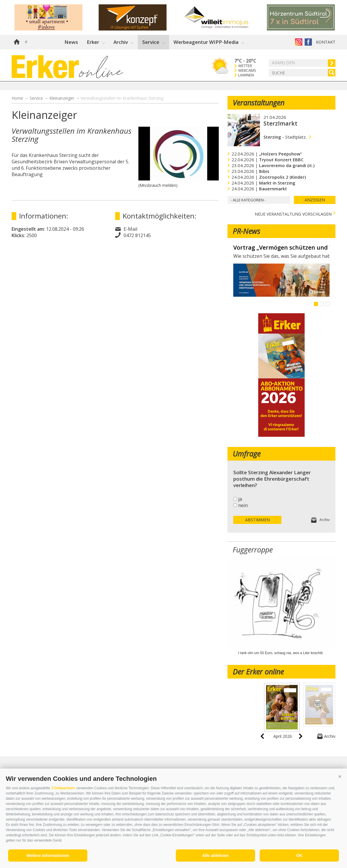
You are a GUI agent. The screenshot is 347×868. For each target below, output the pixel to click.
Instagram (299, 42)
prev (262, 736)
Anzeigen (315, 200)
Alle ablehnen (215, 856)
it (26, 42)
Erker (93, 42)
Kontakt (326, 42)
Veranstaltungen (259, 103)
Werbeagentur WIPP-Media (206, 42)
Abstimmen (257, 520)
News (71, 42)
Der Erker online (258, 672)
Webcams (247, 70)
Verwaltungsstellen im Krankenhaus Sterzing (122, 98)
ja (240, 499)
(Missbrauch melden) (158, 185)
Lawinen (246, 75)
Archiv (121, 42)
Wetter (245, 66)
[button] (340, 776)
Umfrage (247, 454)
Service (151, 42)
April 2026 (283, 736)
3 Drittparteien (63, 788)
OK (299, 856)
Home (17, 42)
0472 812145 (137, 235)
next (301, 736)
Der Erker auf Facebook (308, 42)
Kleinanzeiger (62, 98)
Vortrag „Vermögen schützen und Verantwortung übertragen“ (281, 248)
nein (243, 505)
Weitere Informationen (48, 856)
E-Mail (130, 229)
